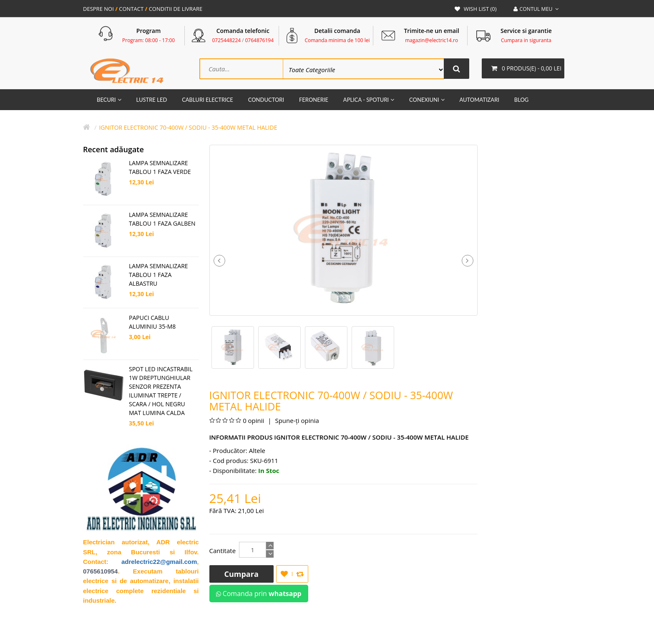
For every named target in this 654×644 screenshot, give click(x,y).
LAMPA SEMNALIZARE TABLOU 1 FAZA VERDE (160, 168)
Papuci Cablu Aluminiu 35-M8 (152, 323)
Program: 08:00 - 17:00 (148, 40)
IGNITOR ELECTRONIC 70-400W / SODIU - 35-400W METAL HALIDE (188, 128)
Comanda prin (259, 594)
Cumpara (241, 575)
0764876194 (259, 40)
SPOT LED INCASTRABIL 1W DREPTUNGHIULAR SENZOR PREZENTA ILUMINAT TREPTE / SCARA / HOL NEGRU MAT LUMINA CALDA (161, 392)
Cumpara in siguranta (526, 40)
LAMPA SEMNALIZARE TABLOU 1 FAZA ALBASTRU (158, 275)
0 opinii (253, 421)
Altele (257, 451)
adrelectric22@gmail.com (159, 562)
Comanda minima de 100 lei (337, 40)
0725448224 (227, 40)
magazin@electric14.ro (431, 40)
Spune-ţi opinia (296, 421)
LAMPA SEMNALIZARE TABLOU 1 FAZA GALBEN (162, 220)
